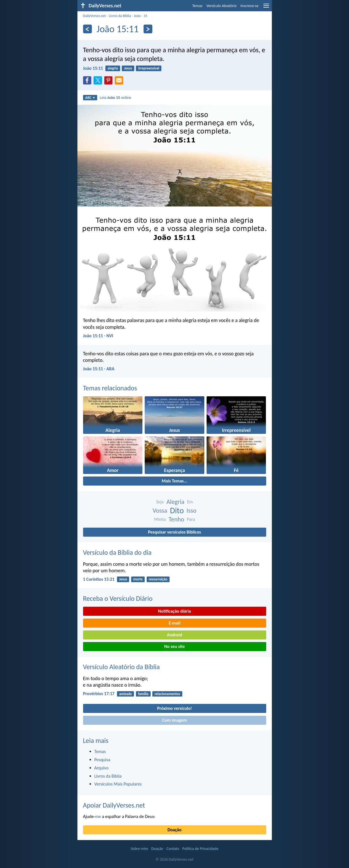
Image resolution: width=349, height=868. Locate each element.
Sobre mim (139, 849)
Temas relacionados (110, 388)
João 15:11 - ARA (99, 369)
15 (145, 16)
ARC (90, 98)
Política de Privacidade (200, 849)
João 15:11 (93, 68)
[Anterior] (87, 29)
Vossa (160, 511)
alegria (113, 68)
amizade (125, 694)
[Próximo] (148, 29)
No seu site (175, 646)
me (98, 816)
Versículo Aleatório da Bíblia (122, 667)
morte (138, 579)
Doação (175, 830)
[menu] (266, 8)
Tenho (176, 519)
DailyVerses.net (95, 16)
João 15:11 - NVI (98, 336)
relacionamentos (167, 694)
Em (190, 502)
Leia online (116, 97)
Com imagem (175, 720)
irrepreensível (149, 68)
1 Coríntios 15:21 (99, 579)
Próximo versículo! (175, 708)
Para (191, 519)
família (143, 694)
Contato (173, 849)
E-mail (175, 623)
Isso (191, 511)
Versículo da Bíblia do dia (117, 552)
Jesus (128, 68)
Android (175, 635)
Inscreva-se (249, 6)
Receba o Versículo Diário (118, 598)
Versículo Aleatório (221, 6)
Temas (197, 6)
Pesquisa (102, 760)
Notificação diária (175, 611)
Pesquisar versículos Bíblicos (175, 532)
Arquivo (102, 768)
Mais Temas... (175, 481)
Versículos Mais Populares (118, 784)
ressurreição (158, 579)
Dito (177, 511)
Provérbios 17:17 (99, 694)
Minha (160, 519)
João (137, 16)
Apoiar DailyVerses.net (114, 805)
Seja (160, 502)
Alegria (175, 502)
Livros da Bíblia (120, 16)
